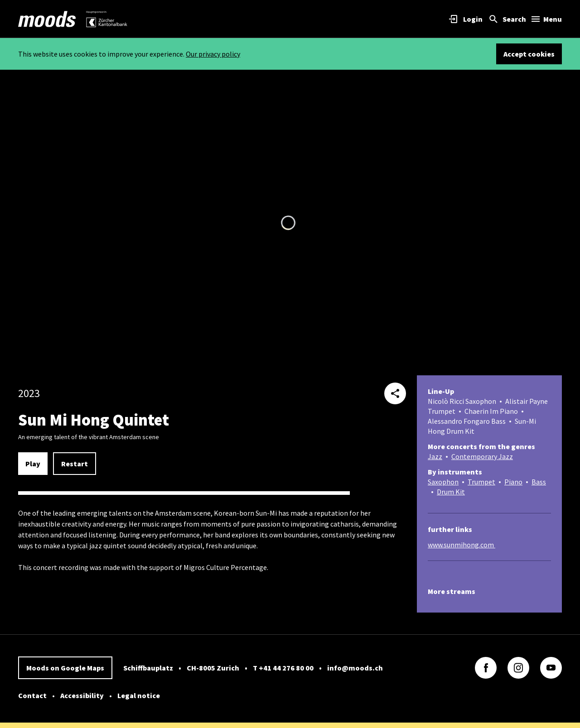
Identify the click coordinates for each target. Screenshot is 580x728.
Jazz (435, 456)
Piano (513, 482)
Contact (32, 695)
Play (33, 464)
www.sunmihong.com (462, 545)
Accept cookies (529, 54)
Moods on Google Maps (65, 668)
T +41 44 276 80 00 (283, 668)
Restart (75, 464)
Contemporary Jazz (482, 456)
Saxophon (443, 482)
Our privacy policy (213, 54)
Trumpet (481, 482)
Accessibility (82, 695)
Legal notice (139, 695)
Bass (539, 482)
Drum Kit (451, 492)
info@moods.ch (355, 668)
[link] (47, 19)
